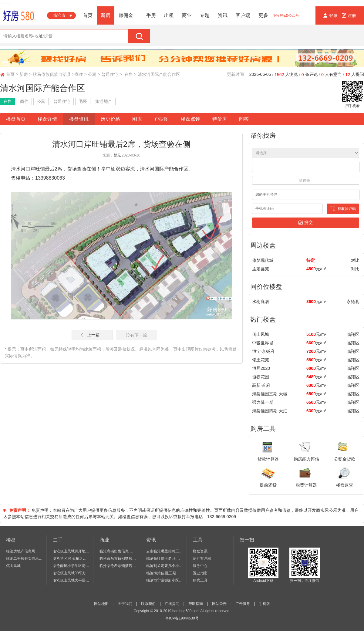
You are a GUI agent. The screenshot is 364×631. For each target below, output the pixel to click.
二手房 (149, 15)
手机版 (265, 604)
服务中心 (200, 566)
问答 (244, 119)
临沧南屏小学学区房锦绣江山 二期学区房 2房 (71, 566)
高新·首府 (261, 385)
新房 (106, 15)
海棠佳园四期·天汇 (270, 411)
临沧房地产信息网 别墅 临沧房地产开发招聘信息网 (25, 551)
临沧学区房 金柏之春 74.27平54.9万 (71, 558)
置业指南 (200, 573)
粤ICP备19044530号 (182, 618)
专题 (205, 15)
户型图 (161, 119)
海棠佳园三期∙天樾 (270, 394)
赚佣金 (126, 15)
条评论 (310, 74)
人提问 (355, 74)
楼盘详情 (47, 119)
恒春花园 (261, 377)
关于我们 (125, 604)
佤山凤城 (261, 334)
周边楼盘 (263, 245)
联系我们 (148, 604)
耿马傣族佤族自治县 (52, 74)
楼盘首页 (16, 119)
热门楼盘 (263, 319)
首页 (88, 15)
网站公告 (219, 604)
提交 (306, 223)
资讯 (223, 15)
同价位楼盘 (266, 287)
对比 (355, 260)
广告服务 (243, 604)
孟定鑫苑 (261, 269)
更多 (263, 15)
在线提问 (172, 604)
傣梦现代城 (263, 260)
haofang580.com (186, 611)
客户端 (243, 15)
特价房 (220, 119)
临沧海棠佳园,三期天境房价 (165, 573)
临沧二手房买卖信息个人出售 (25, 558)
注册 (349, 15)
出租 (169, 15)
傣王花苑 (261, 360)
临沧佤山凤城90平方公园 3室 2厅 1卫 (71, 573)
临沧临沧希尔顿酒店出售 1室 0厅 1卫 (118, 566)
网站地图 (101, 604)
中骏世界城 (263, 343)
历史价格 (110, 119)
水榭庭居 (261, 302)
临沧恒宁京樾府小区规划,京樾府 (165, 580)
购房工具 (263, 429)
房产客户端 (202, 558)
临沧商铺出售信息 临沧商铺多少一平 (118, 551)
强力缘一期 (263, 402)
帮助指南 (196, 604)
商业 (187, 15)
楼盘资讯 (79, 119)
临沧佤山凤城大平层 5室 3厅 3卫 (71, 580)
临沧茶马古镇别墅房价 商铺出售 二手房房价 (118, 558)
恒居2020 (261, 368)
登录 (331, 15)
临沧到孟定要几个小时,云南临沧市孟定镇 (165, 566)
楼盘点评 (190, 119)
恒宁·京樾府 (263, 351)
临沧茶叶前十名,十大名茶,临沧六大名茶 (165, 558)
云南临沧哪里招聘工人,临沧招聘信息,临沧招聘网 (165, 551)
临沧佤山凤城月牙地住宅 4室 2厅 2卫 (71, 551)
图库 (137, 119)
